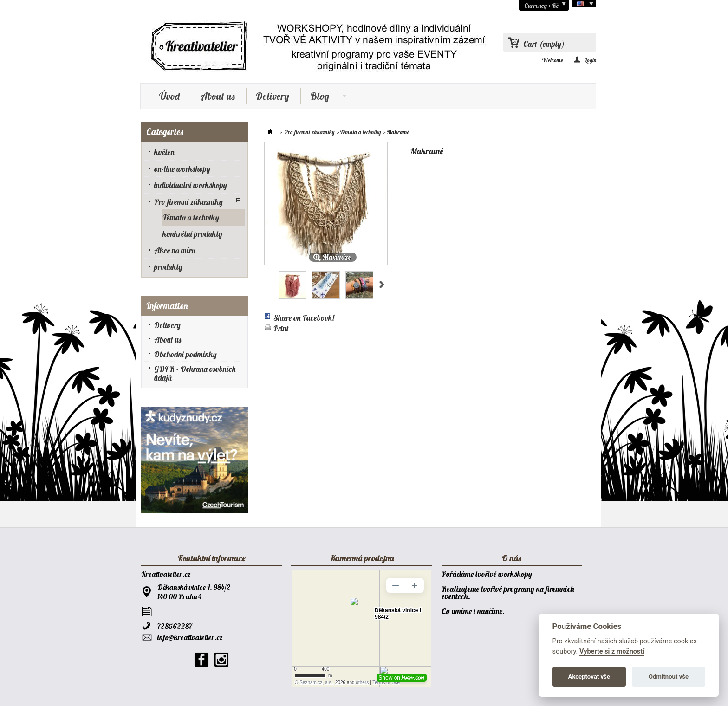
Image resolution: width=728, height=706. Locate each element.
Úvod (169, 96)
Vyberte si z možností (612, 651)
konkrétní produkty (192, 234)
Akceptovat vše (589, 677)
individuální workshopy (191, 185)
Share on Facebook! (304, 318)
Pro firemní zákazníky (188, 202)
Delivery (273, 96)
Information (167, 306)
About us (218, 96)
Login (591, 60)
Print (281, 328)
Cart (544, 44)
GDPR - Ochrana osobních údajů (195, 373)
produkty (168, 267)
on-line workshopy (182, 169)
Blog (324, 97)
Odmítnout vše (669, 677)
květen (164, 152)
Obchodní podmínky (185, 354)
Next (382, 285)
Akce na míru (175, 250)
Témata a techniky (191, 217)
